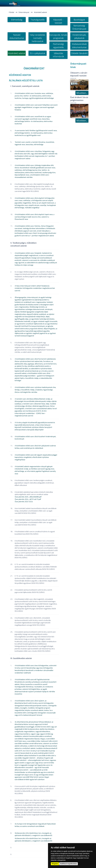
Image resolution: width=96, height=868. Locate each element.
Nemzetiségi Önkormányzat (79, 27)
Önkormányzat (24, 12)
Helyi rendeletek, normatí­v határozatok (38, 38)
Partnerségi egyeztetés (58, 46)
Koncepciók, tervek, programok (58, 36)
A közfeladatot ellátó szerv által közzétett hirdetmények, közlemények (35, 438)
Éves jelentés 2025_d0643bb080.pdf (28, 497)
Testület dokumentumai (17, 36)
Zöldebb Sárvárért (79, 53)
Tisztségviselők (38, 20)
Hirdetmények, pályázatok (79, 36)
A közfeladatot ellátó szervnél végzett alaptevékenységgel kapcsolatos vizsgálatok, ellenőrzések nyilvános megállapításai (36, 457)
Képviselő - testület (58, 21)
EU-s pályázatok (38, 53)
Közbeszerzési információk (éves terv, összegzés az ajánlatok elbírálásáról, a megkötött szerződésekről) (33, 834)
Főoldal (11, 12)
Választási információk (58, 55)
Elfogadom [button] (55, 864)
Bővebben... (82, 93)
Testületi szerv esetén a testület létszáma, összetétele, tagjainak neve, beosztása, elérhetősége (35, 143)
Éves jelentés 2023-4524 (24, 502)
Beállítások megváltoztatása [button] (69, 864)
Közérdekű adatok (40, 12)
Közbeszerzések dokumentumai (79, 46)
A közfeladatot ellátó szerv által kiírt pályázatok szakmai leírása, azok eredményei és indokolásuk (35, 447)
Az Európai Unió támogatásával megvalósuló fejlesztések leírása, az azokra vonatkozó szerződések (35, 825)
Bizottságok (79, 20)
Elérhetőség (17, 20)
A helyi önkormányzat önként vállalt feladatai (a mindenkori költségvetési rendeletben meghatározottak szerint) (35, 288)
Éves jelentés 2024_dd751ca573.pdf (28, 499)
